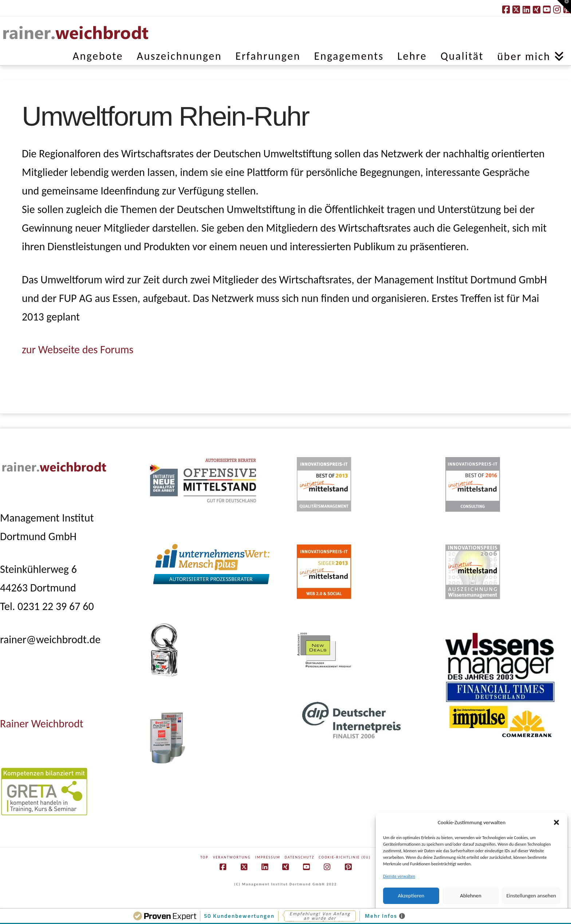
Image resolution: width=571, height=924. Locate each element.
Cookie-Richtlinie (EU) (345, 857)
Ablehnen (471, 896)
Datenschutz (300, 857)
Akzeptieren (411, 896)
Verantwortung (232, 857)
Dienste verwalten (399, 876)
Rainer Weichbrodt (42, 724)
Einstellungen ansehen (531, 896)
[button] (556, 822)
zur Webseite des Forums (78, 349)
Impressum (268, 857)
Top (204, 857)
